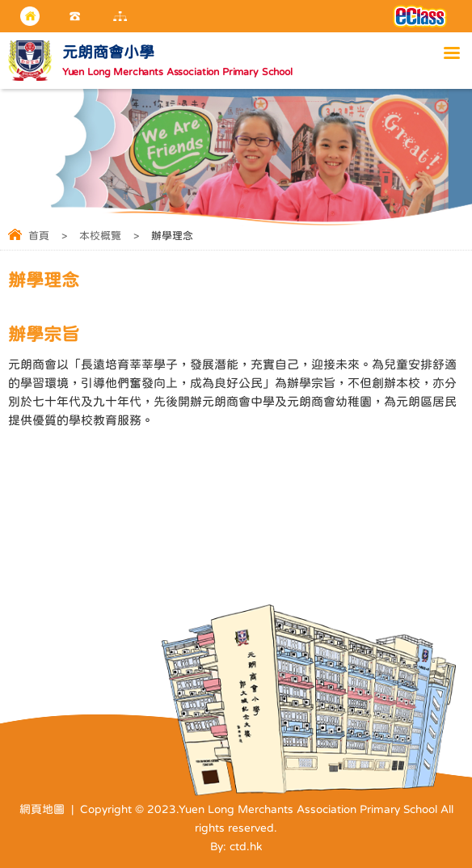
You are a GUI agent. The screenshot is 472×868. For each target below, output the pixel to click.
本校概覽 (100, 236)
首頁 (39, 236)
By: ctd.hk (236, 846)
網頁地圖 (42, 809)
